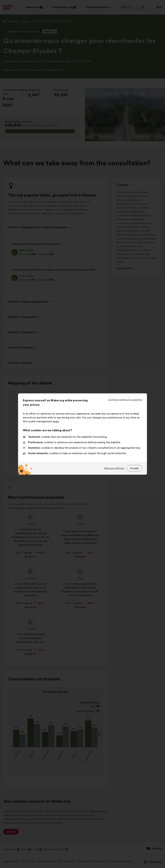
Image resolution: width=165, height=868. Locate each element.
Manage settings (114, 468)
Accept (134, 468)
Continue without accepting (125, 400)
